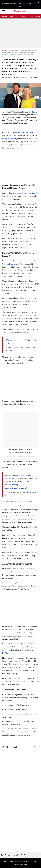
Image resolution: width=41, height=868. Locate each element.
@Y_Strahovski (11, 478)
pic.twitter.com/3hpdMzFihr (17, 488)
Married (25, 16)
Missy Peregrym (9, 139)
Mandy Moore (14, 664)
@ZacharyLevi (11, 340)
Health (32, 16)
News (12, 16)
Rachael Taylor (16, 555)
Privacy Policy (25, 3)
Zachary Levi (30, 112)
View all (36, 747)
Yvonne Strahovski (25, 132)
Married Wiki (21, 11)
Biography (5, 16)
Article (18, 16)
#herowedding (11, 485)
